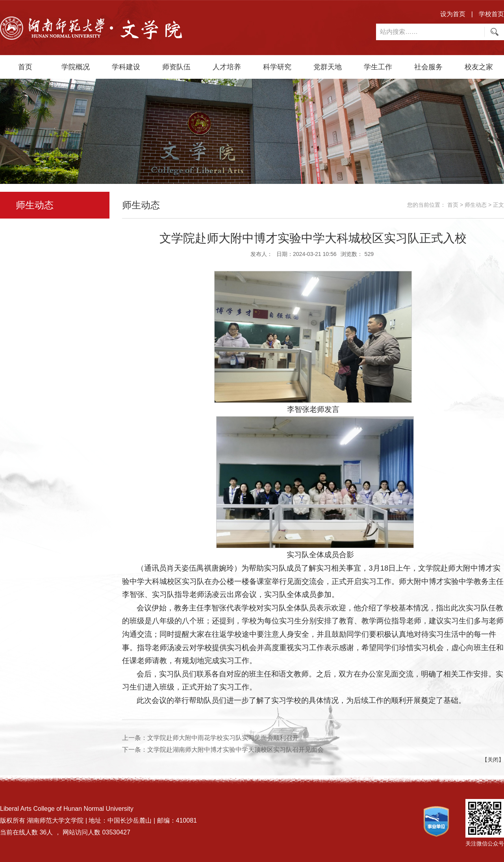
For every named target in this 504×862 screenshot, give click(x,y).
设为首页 (453, 14)
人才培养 (227, 67)
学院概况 (76, 67)
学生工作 (378, 67)
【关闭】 (493, 760)
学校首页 (491, 14)
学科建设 (126, 67)
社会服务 (428, 67)
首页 (25, 67)
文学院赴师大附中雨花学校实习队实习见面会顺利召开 (223, 738)
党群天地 (328, 67)
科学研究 (277, 67)
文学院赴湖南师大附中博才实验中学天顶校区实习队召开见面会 (235, 750)
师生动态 (476, 205)
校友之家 (479, 67)
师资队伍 (176, 67)
